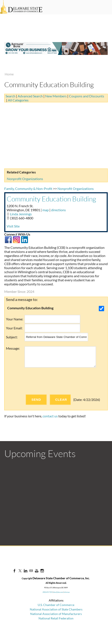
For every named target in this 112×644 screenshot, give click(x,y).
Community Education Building (51, 199)
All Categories (18, 100)
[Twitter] (20, 571)
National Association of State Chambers (56, 609)
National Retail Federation (56, 618)
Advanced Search (30, 96)
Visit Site (13, 226)
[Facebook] (14, 571)
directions (58, 210)
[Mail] (31, 571)
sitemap (67, 592)
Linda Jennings (21, 214)
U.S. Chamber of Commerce (56, 605)
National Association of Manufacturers (56, 614)
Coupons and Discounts (87, 96)
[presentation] (57, 381)
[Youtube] (37, 571)
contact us (50, 416)
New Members (56, 96)
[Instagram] (42, 571)
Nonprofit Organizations (25, 179)
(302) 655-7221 (48, 592)
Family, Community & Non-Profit (28, 189)
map (46, 210)
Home (9, 74)
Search (10, 96)
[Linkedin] (26, 571)
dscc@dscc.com (58, 592)
